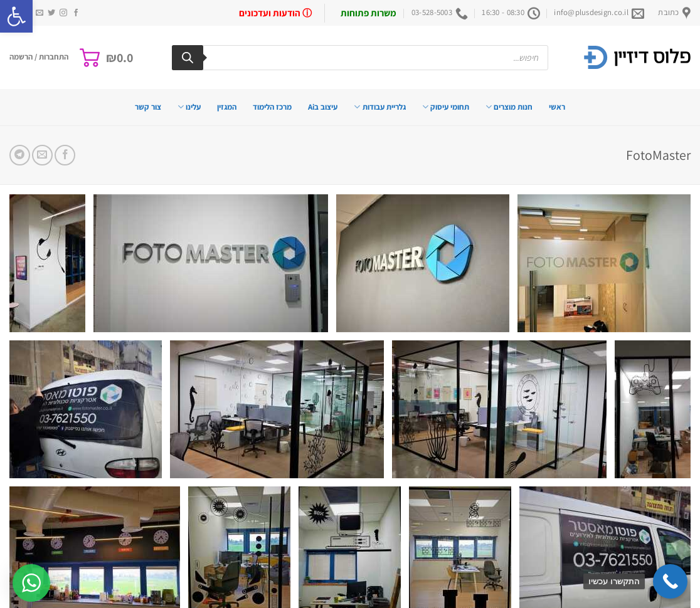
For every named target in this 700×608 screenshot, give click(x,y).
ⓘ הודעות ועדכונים (275, 13)
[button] (16, 16)
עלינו (189, 107)
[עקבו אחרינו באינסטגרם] (63, 13)
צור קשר (148, 107)
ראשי (557, 107)
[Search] (188, 58)
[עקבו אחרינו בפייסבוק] (76, 13)
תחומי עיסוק (446, 107)
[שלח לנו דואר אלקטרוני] (40, 13)
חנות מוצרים (509, 107)
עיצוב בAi (323, 107)
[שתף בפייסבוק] (65, 155)
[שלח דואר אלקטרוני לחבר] (42, 155)
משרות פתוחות (369, 13)
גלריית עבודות (379, 107)
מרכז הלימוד (272, 107)
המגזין (227, 107)
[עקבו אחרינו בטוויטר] (51, 13)
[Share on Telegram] (20, 155)
